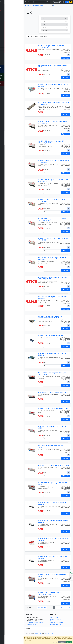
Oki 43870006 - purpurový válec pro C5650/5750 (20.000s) (54, 521)
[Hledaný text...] (36, 2)
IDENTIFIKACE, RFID (14, 58)
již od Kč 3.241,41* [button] (66, 49)
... (67, 608)
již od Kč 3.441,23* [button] (66, 377)
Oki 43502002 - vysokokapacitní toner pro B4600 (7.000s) (52, 374)
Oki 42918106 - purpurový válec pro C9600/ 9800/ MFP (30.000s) (52, 142)
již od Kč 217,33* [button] (66, 106)
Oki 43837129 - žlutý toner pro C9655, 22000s (53, 409)
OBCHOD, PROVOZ (14, 61)
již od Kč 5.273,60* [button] (66, 164)
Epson (8, 28)
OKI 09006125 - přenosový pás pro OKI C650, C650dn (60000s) (53, 47)
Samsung (9, 49)
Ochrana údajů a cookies (57, 623)
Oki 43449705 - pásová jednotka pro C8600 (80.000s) (52, 354)
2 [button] (57, 608)
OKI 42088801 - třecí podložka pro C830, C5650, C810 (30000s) (54, 103)
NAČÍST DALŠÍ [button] (42, 608)
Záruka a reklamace (55, 624)
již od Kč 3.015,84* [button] (66, 320)
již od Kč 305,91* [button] (66, 88)
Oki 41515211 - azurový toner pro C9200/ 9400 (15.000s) (53, 85)
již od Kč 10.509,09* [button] (66, 411)
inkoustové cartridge (14, 17)
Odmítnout (62, 642)
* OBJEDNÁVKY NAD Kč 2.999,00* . (13, 69)
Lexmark (9, 37)
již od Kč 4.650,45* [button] (66, 262)
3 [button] (59, 608)
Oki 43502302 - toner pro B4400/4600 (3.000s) (53, 392)
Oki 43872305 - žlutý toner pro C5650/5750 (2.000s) (52, 575)
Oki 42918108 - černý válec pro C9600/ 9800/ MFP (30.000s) (53, 181)
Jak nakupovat (54, 618)
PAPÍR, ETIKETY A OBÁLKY (14, 5)
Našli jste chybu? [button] (49, 633)
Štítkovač (13, 83)
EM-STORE (38, 633)
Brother (8, 23)
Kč (47, 2)
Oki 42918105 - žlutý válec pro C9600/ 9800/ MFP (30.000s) (52, 122)
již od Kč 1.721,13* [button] (66, 394)
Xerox (8, 52)
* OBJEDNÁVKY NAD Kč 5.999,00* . (13, 77)
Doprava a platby (55, 621)
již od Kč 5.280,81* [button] (66, 281)
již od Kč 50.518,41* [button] (66, 338)
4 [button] (62, 608)
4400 (55, 19)
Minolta (8, 40)
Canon (8, 26)
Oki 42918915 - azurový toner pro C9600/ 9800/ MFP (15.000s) (54, 239)
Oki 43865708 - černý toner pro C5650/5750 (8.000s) (52, 484)
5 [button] (64, 608)
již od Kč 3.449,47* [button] (66, 487)
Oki (7, 43)
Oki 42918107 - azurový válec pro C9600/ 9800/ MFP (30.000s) (53, 161)
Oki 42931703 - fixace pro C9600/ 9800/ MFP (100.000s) (52, 298)
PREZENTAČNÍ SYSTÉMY (14, 64)
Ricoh (8, 46)
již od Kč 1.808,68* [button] (66, 524)
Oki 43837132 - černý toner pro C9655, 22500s (53, 465)
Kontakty (41, 623)
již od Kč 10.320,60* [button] (66, 430)
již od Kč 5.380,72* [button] (66, 300)
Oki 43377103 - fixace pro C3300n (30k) (51, 336)
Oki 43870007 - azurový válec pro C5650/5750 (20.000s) (53, 539)
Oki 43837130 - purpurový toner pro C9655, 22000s (52, 427)
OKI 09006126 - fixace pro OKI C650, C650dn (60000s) (53, 66)
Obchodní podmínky (56, 619)
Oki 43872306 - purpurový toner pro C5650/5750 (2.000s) (50, 593)
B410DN (55, 31)
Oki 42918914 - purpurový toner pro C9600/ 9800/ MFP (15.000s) (52, 220)
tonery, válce (14, 20)
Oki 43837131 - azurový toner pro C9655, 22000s (51, 447)
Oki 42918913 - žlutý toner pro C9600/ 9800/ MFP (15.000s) (53, 200)
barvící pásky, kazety (11, 14)
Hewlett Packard (11, 31)
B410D (55, 28)
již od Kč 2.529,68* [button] (66, 578)
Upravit (55, 642)
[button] (69, 39)
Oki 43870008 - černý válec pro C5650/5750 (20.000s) (52, 557)
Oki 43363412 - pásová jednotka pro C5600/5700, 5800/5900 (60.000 (50, 317)
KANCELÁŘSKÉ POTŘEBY (14, 55)
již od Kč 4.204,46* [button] (66, 467)
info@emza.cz (10, 640)
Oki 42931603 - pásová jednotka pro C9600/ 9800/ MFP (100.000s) (52, 278)
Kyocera (8, 34)
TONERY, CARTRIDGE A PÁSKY (14, 11)
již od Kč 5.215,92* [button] (66, 145)
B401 (55, 25)
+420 (11, 638)
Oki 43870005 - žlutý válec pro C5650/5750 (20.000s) (52, 503)
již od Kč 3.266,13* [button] (66, 357)
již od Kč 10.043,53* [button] (66, 203)
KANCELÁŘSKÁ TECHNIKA (14, 8)
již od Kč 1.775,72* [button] (66, 506)
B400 (55, 22)
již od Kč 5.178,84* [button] (66, 125)
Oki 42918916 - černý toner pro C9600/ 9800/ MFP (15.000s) (53, 259)
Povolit (69, 642)
